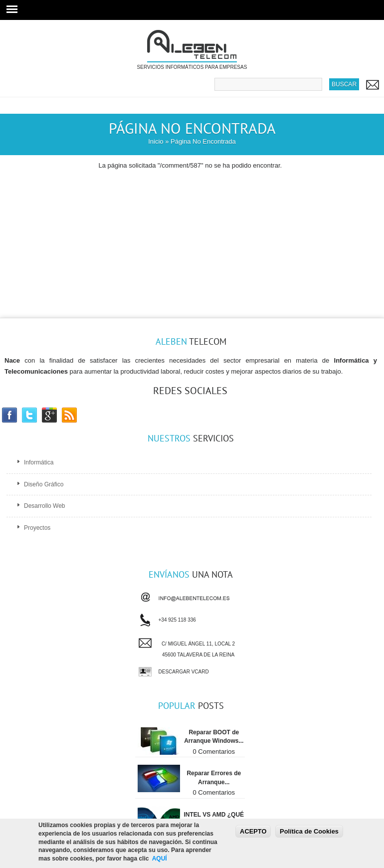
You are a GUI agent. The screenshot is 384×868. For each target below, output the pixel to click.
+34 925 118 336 (177, 619)
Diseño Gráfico (44, 484)
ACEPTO (253, 831)
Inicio (156, 141)
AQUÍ (160, 859)
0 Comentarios (214, 752)
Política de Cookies (309, 831)
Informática (39, 462)
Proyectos (37, 528)
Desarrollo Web (44, 506)
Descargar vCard (184, 672)
